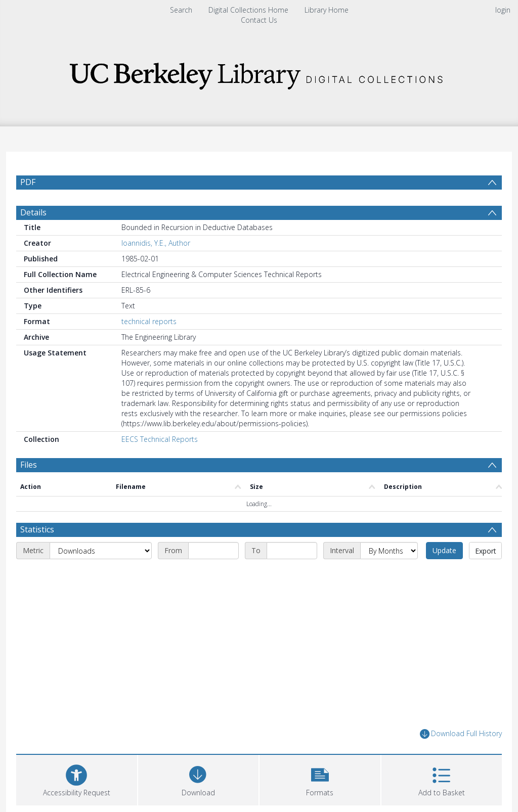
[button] (320, 779)
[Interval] (389, 551)
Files (29, 465)
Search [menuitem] (181, 10)
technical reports (149, 321)
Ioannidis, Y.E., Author (156, 243)
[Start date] (213, 551)
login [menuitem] (503, 10)
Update (444, 550)
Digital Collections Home (248, 10)
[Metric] (101, 551)
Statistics (37, 529)
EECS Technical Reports (160, 439)
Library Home (327, 10)
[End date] (292, 551)
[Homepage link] (259, 73)
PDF (28, 182)
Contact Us (259, 20)
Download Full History (461, 734)
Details (33, 212)
